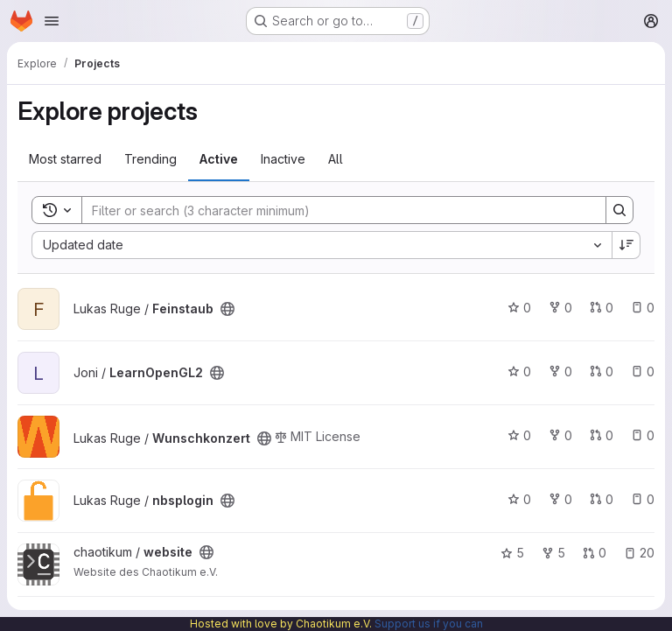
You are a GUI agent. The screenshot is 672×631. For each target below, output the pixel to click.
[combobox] (322, 245)
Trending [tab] (150, 159)
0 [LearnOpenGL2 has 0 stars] (519, 372)
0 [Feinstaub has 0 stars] (519, 308)
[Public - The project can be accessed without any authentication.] (227, 309)
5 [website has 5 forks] (553, 553)
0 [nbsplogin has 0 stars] (519, 499)
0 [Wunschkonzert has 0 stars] (519, 435)
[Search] (335, 210)
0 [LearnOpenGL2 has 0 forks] (560, 372)
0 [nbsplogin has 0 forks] (560, 499)
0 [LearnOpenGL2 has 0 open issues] (643, 372)
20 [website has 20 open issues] (639, 553)
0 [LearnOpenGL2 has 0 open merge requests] (602, 372)
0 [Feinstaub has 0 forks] (560, 308)
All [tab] (336, 159)
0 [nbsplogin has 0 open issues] (643, 499)
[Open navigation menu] (52, 21)
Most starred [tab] (65, 159)
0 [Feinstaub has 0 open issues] (643, 308)
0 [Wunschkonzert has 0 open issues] (643, 435)
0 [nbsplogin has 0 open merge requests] (602, 499)
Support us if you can (429, 624)
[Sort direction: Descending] (626, 245)
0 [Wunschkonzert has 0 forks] (560, 435)
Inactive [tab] (283, 159)
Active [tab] (219, 159)
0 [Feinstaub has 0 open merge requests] (602, 308)
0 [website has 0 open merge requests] (595, 553)
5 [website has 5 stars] (512, 553)
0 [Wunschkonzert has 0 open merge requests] (602, 435)
